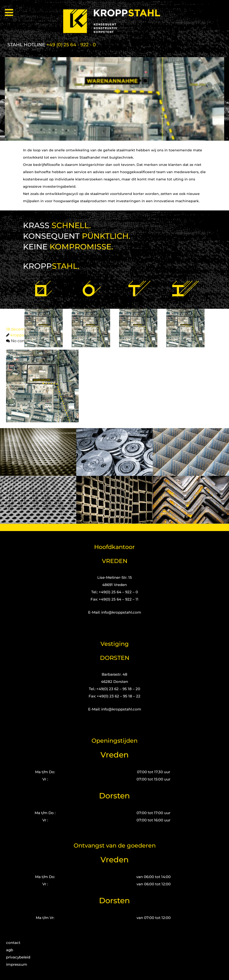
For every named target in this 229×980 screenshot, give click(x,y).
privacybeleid (18, 957)
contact (13, 943)
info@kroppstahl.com (121, 612)
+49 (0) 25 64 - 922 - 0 (71, 45)
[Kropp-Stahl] (114, 21)
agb (10, 950)
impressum (17, 964)
